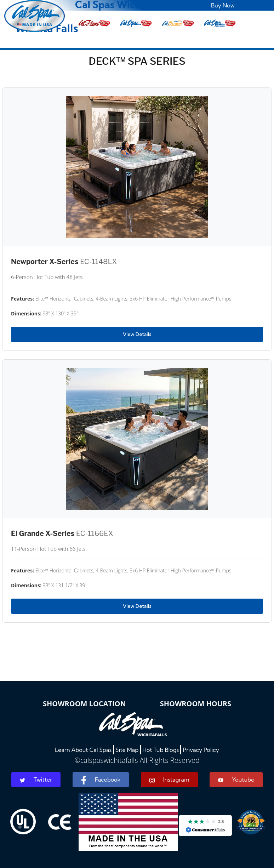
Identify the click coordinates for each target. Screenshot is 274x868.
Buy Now (223, 5)
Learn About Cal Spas (83, 750)
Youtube (236, 780)
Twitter (36, 780)
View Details (137, 334)
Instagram (169, 780)
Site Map (127, 750)
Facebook (101, 780)
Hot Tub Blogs (161, 750)
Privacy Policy (201, 750)
